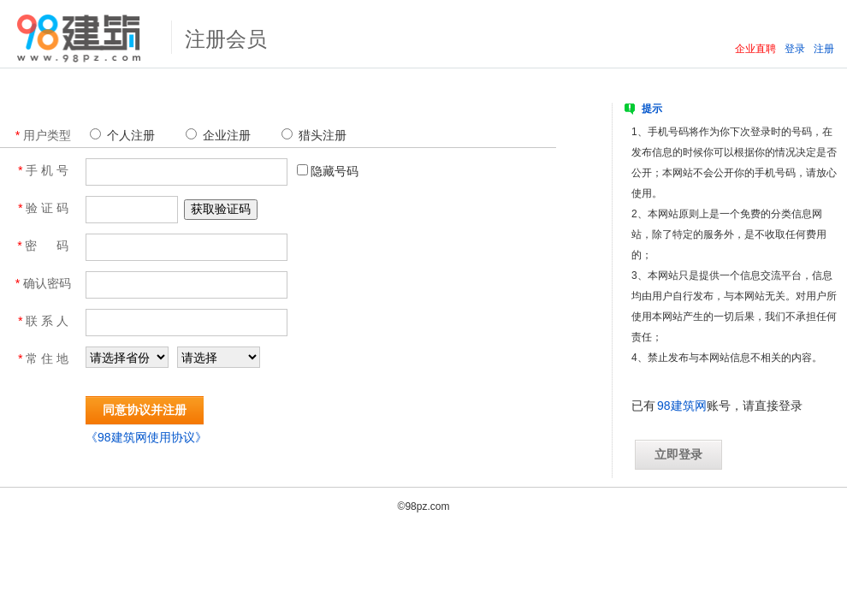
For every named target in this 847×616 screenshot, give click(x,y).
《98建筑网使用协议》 (146, 437)
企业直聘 (755, 49)
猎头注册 (316, 135)
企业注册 (220, 135)
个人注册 (124, 135)
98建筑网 (682, 406)
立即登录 (678, 454)
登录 (795, 49)
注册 (824, 49)
